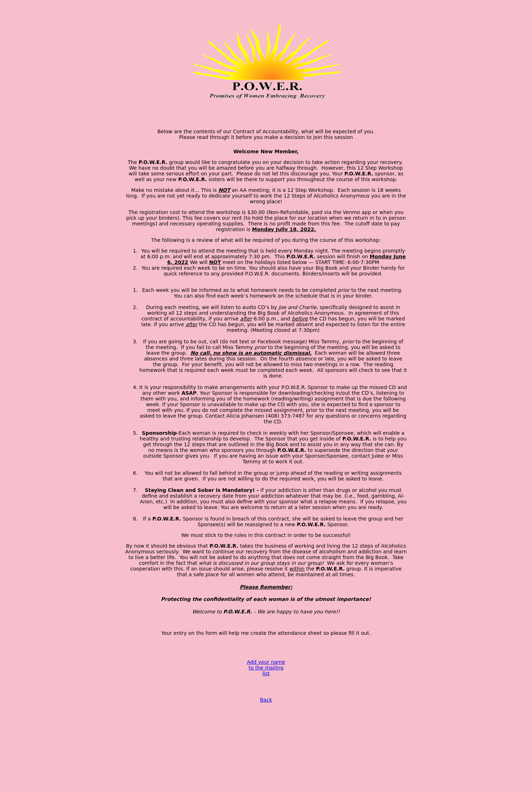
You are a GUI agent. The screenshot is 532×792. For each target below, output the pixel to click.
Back (266, 700)
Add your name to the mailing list (266, 668)
